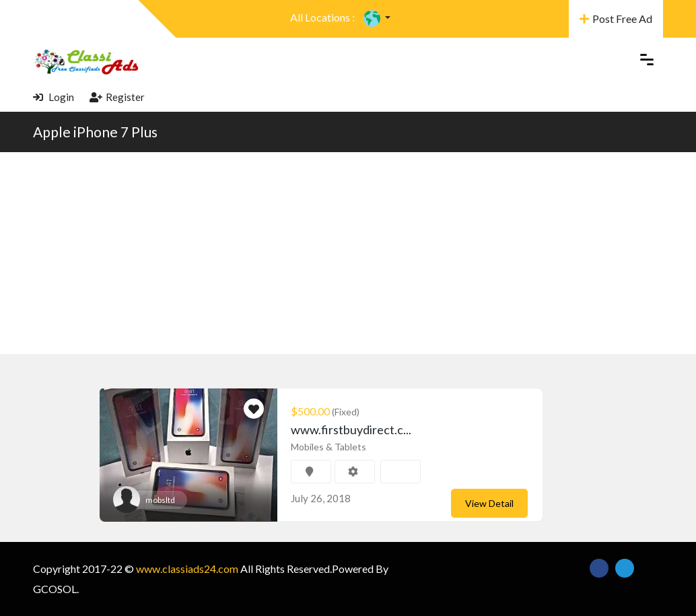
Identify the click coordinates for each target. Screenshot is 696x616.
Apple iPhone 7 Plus (95, 132)
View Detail (489, 503)
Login (54, 97)
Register (117, 97)
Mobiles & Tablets (328, 447)
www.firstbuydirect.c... (351, 430)
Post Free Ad (616, 19)
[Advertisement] (348, 253)
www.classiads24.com (187, 569)
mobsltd (160, 500)
